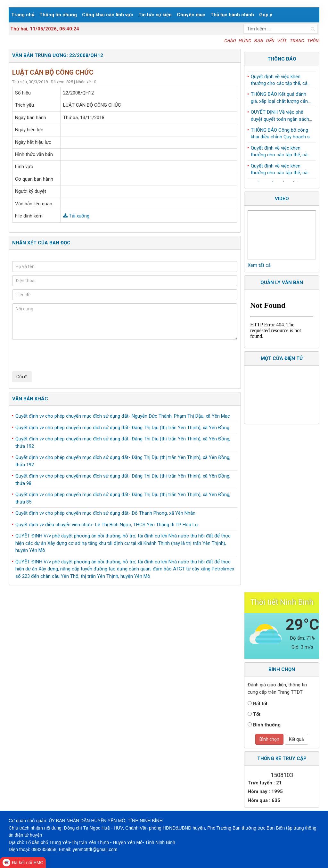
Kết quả (296, 739)
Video (282, 199)
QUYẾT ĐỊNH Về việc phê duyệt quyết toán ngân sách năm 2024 (280, 117)
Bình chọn (269, 739)
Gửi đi (22, 377)
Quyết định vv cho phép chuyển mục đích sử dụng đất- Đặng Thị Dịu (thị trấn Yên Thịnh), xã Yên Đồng (122, 428)
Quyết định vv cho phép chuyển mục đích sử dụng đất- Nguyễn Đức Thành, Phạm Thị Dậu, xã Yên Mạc (123, 416)
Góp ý (266, 15)
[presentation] (61, 356)
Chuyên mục (191, 15)
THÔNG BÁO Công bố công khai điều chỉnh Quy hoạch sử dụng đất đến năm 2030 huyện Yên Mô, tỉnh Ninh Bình (282, 135)
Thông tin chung (58, 15)
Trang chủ (23, 15)
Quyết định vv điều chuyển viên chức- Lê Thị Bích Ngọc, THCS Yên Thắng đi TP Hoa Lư (107, 525)
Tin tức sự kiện (155, 15)
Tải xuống (76, 216)
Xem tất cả (259, 265)
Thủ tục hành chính (232, 15)
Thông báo (282, 59)
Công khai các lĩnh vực (108, 15)
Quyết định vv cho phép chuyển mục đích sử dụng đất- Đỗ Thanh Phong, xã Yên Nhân (105, 513)
